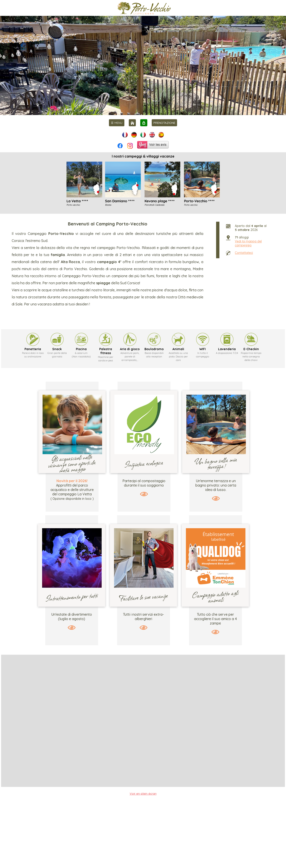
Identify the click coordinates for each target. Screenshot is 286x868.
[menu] (117, 123)
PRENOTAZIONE (164, 123)
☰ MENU (117, 123)
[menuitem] (117, 123)
